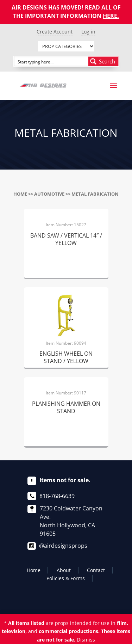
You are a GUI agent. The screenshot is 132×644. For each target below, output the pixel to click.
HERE (110, 16)
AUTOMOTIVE (49, 194)
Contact (96, 570)
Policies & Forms (66, 578)
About (64, 570)
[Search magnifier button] (103, 61)
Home (20, 194)
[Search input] (51, 61)
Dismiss (86, 640)
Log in (88, 32)
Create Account (55, 32)
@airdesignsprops (63, 546)
